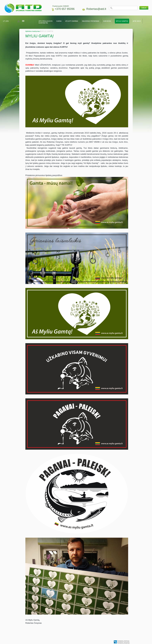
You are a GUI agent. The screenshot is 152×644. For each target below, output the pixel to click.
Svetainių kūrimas (123, 641)
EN (7, 21)
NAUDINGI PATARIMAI (91, 21)
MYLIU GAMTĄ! (122, 21)
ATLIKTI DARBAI (72, 21)
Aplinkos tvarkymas (33, 31)
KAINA (59, 21)
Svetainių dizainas (123, 643)
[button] (144, 8)
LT (4, 21)
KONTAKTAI (43, 23)
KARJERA (107, 21)
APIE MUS (137, 21)
